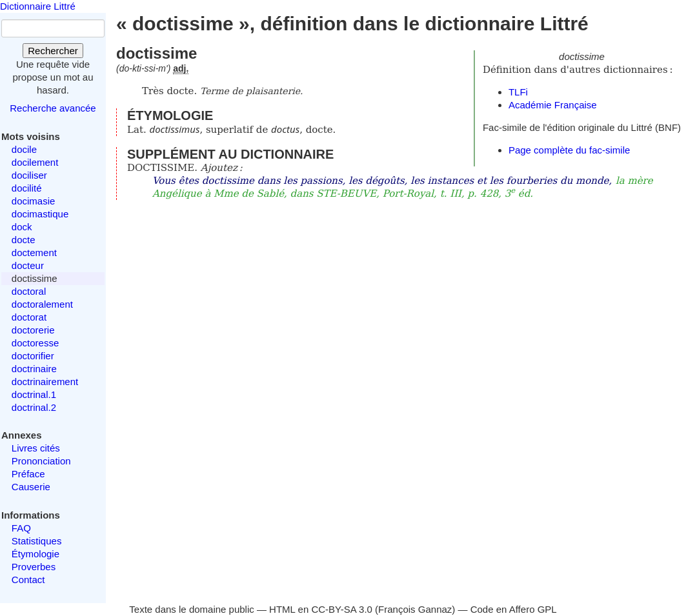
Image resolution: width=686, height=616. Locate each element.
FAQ (21, 528)
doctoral (29, 291)
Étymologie (35, 554)
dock (22, 227)
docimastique (40, 214)
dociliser (29, 175)
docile (24, 149)
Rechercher (53, 51)
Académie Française (553, 105)
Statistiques (37, 541)
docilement (35, 162)
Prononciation (41, 461)
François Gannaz (415, 609)
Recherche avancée (53, 108)
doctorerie (33, 330)
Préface (28, 474)
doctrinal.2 (34, 407)
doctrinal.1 (34, 394)
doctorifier (33, 356)
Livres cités (36, 448)
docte (24, 240)
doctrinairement (45, 382)
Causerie (31, 487)
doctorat (29, 317)
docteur (28, 265)
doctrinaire (34, 369)
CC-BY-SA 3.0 (342, 609)
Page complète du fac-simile (569, 150)
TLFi (518, 92)
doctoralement (42, 304)
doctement (34, 253)
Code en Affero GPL (514, 609)
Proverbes (34, 567)
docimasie (34, 201)
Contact (28, 580)
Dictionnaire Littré (38, 6)
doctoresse (35, 343)
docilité (27, 188)
